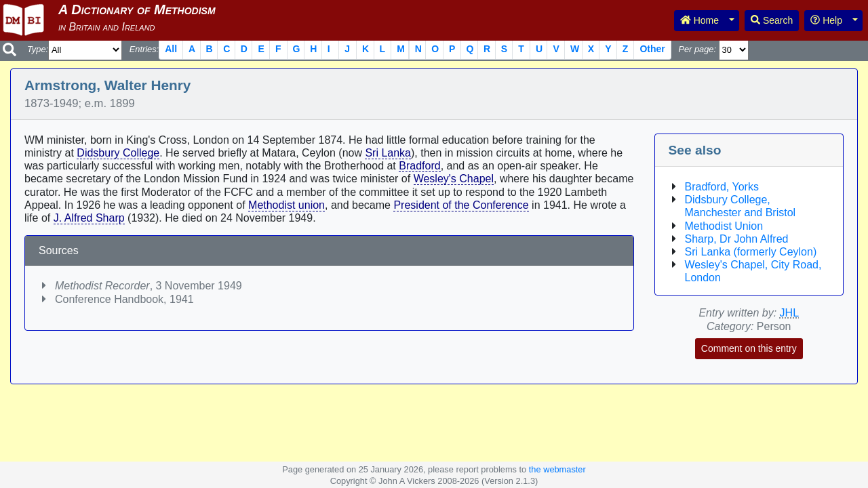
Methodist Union (724, 226)
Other (652, 49)
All (171, 49)
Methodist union (287, 205)
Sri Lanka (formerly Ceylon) (751, 252)
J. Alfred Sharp (89, 218)
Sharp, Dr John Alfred (737, 239)
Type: (38, 49)
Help (826, 20)
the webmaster (557, 469)
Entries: (144, 49)
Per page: (697, 49)
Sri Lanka (388, 153)
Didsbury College (118, 153)
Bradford (419, 166)
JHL (789, 313)
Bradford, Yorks (722, 187)
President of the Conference (461, 205)
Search (772, 20)
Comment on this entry (749, 348)
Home (699, 20)
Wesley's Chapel (454, 179)
